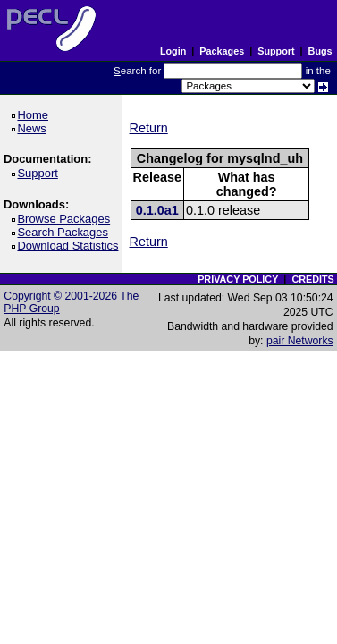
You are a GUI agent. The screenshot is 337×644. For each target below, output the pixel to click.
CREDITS (312, 279)
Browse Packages (67, 219)
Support (276, 51)
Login (173, 51)
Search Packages (65, 232)
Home (35, 115)
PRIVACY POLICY (238, 279)
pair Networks (300, 341)
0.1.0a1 (157, 210)
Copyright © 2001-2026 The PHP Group (71, 302)
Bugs (320, 51)
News (34, 128)
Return (149, 128)
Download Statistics (71, 246)
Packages (222, 51)
